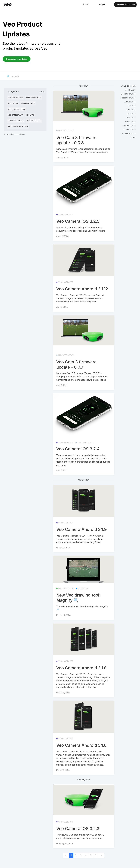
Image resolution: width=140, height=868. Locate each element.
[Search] (28, 76)
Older (133, 137)
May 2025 (131, 114)
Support (102, 4)
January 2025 (129, 130)
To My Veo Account (125, 5)
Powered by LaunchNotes (15, 134)
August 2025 (130, 102)
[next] (101, 855)
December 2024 (128, 133)
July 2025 (131, 106)
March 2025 (130, 122)
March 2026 (130, 90)
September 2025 (128, 98)
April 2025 (131, 118)
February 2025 (129, 126)
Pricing (86, 4)
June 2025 (131, 110)
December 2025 (128, 94)
